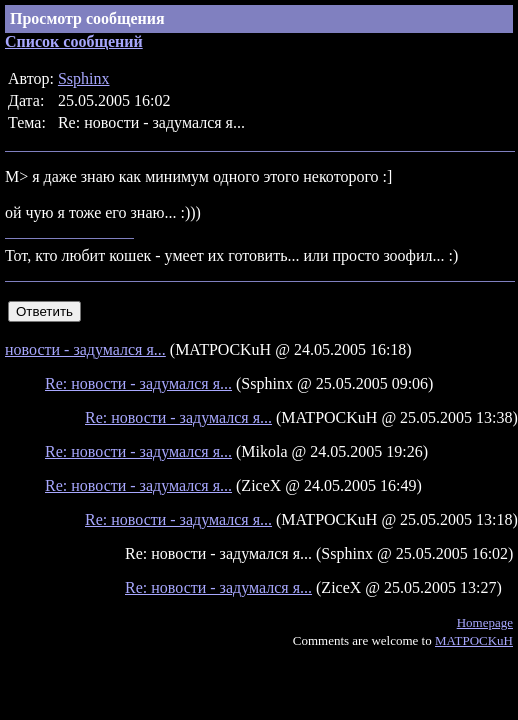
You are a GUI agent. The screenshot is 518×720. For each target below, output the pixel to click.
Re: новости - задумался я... (138, 383)
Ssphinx (84, 78)
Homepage (485, 622)
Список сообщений (74, 41)
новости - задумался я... (85, 349)
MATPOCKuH (474, 640)
